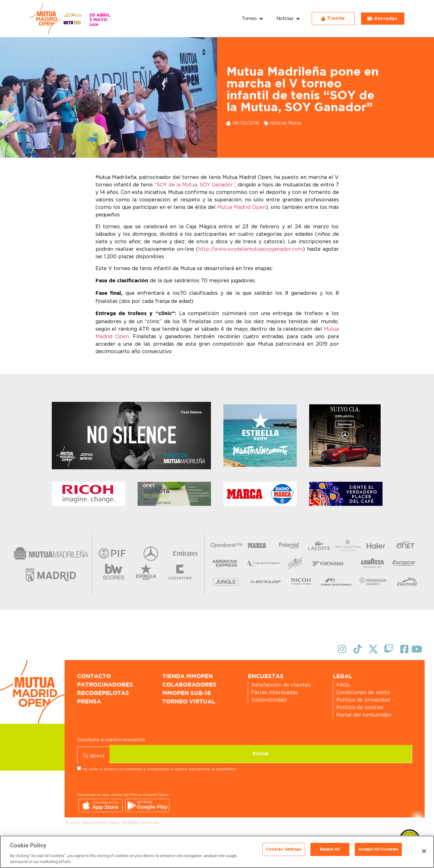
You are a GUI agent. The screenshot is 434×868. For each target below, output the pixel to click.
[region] (217, 852)
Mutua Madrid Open (241, 207)
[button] (253, 19)
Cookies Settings (284, 851)
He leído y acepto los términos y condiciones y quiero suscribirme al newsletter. (160, 768)
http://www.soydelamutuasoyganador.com (250, 249)
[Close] (424, 851)
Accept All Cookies (378, 851)
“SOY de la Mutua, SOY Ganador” (195, 185)
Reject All (330, 851)
